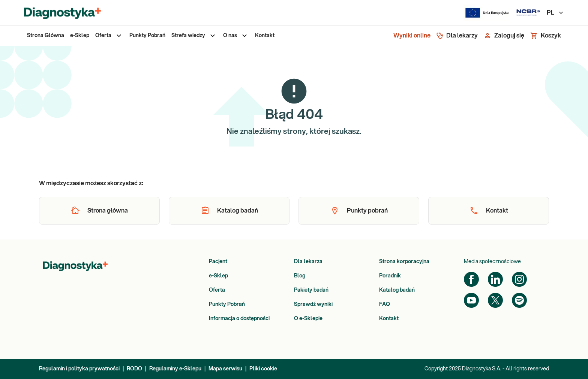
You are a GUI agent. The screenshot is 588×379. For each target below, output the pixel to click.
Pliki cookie (263, 369)
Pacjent (218, 262)
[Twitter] (495, 300)
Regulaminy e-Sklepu (175, 369)
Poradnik (390, 276)
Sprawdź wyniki (313, 304)
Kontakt (389, 319)
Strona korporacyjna (404, 262)
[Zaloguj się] (504, 36)
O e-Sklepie (308, 319)
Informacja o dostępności (239, 319)
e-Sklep (218, 276)
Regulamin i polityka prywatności (79, 369)
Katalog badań (397, 290)
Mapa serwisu (225, 369)
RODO (134, 369)
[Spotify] (519, 300)
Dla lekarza (308, 262)
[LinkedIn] (495, 279)
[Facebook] (471, 279)
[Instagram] (519, 279)
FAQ (385, 304)
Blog (300, 276)
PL (555, 13)
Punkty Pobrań (227, 304)
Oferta (217, 290)
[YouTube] (471, 300)
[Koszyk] (546, 36)
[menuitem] (46, 36)
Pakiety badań (311, 290)
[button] (99, 211)
